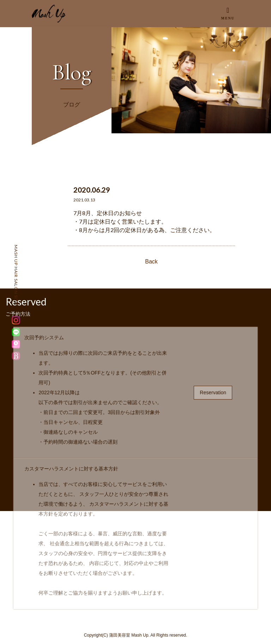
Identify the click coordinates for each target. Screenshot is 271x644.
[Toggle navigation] (228, 13)
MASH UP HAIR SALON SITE (16, 275)
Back (151, 262)
